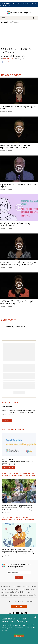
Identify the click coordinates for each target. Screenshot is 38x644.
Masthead (18, 601)
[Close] (35, 617)
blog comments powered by (15, 326)
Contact (29, 601)
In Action (34, 3)
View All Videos (8, 467)
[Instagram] (26, 613)
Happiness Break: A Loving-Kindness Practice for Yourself (18, 518)
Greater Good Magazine (19, 12)
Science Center (16, 3)
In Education (6, 5)
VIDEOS (4, 22)
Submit (2, 574)
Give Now (19, 636)
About (8, 601)
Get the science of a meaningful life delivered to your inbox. (17, 566)
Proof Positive (14, 22)
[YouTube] (17, 613)
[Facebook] (14, 613)
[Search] (34, 18)
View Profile (7, 420)
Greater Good (8, 59)
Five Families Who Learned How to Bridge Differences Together (19, 474)
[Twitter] (10, 613)
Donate (19, 607)
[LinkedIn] (22, 613)
